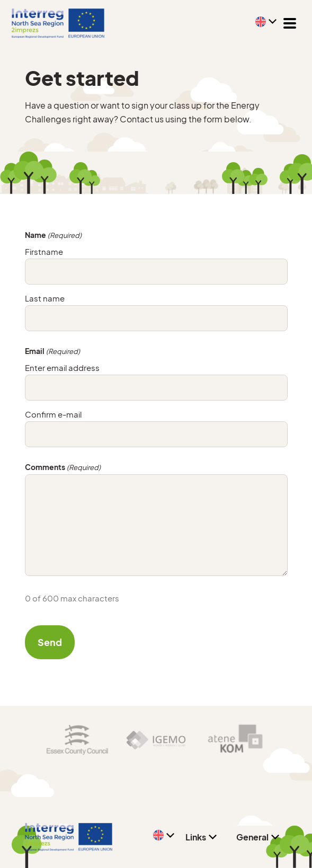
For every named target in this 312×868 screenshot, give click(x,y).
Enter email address (62, 367)
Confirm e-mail (53, 414)
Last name (45, 298)
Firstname (44, 251)
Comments (63, 467)
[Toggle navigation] (290, 23)
